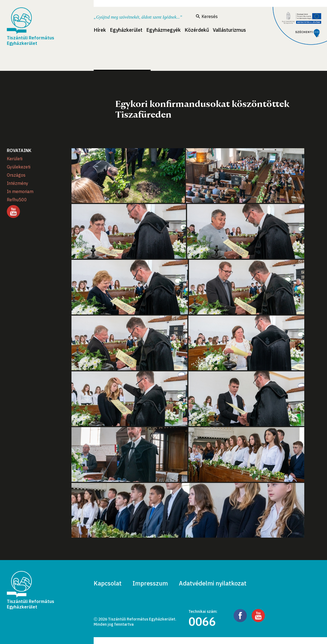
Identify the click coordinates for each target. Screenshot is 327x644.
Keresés (207, 16)
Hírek (100, 30)
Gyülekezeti (19, 167)
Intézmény (18, 183)
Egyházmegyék (163, 30)
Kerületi (15, 159)
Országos (16, 175)
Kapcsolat (108, 583)
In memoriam (20, 191)
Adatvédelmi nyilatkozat (213, 583)
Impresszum (150, 583)
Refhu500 (17, 200)
